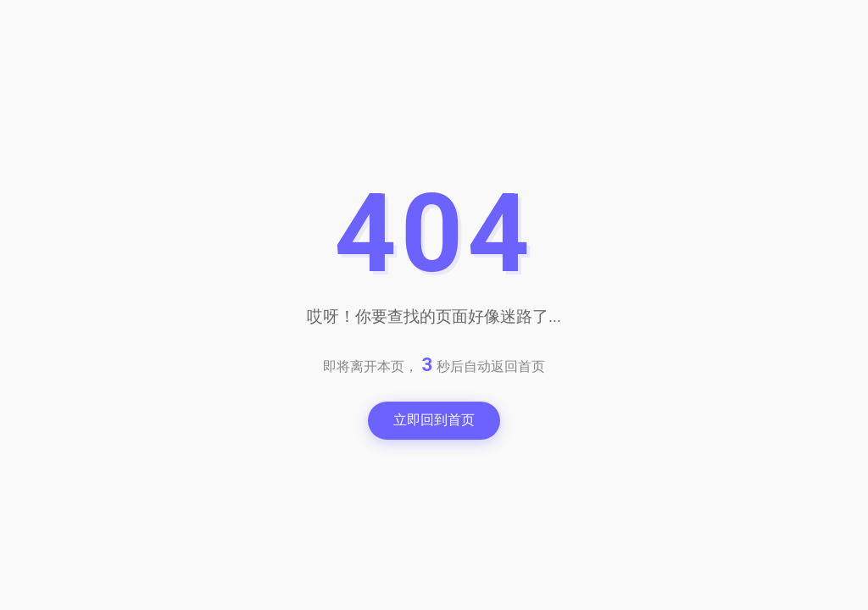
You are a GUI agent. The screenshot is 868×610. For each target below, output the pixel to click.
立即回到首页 (434, 420)
